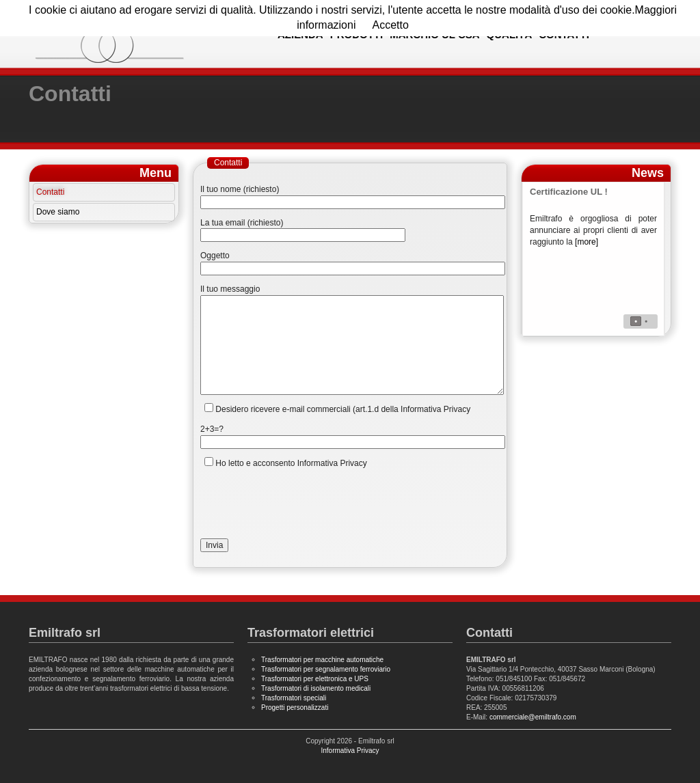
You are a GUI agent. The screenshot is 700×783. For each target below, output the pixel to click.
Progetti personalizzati (295, 708)
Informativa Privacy (350, 751)
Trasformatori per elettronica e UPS (315, 679)
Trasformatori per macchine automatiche (322, 660)
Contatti (50, 192)
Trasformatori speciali (294, 698)
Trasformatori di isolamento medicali (316, 688)
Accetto (390, 25)
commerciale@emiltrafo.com (533, 717)
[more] (587, 242)
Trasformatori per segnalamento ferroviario (326, 669)
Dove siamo (58, 212)
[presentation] (304, 504)
